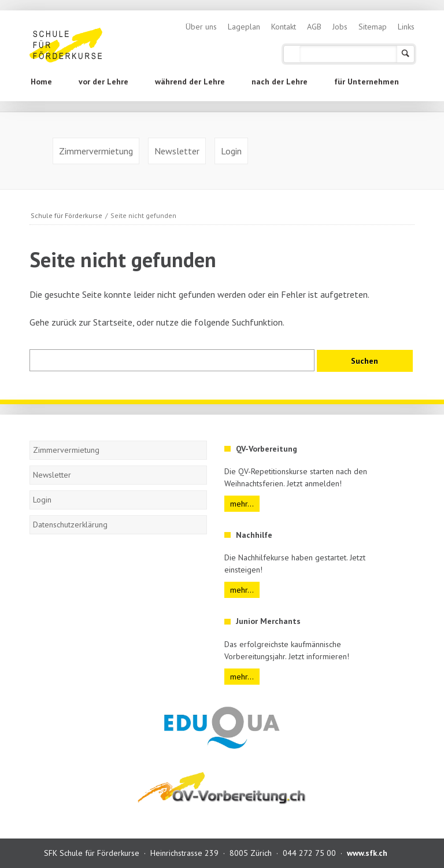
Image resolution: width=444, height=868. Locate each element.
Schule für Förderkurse (66, 215)
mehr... (242, 504)
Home (41, 82)
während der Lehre (190, 82)
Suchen (406, 54)
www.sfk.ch (367, 853)
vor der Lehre (103, 82)
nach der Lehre (280, 82)
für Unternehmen (367, 82)
